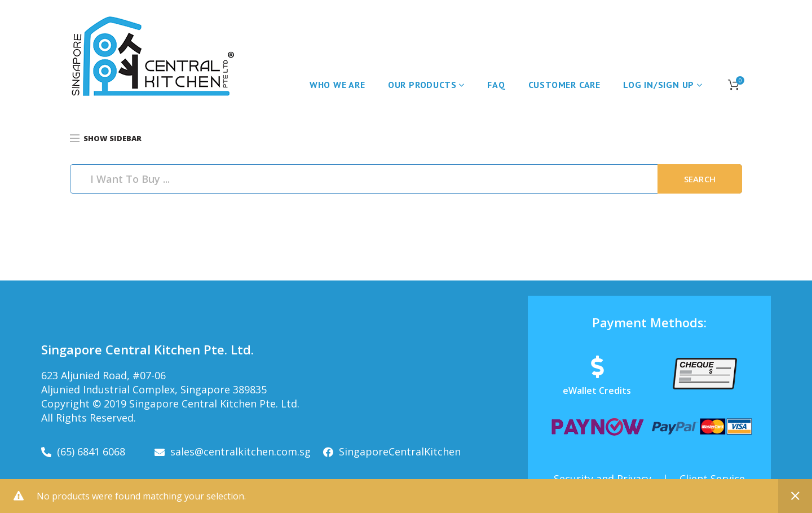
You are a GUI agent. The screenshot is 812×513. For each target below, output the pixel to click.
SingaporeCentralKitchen (400, 451)
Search (700, 179)
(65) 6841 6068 (91, 451)
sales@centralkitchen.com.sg (240, 451)
